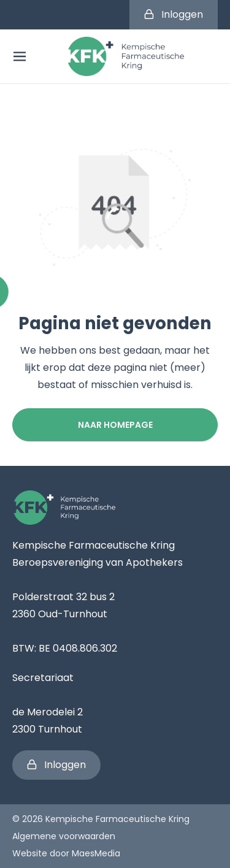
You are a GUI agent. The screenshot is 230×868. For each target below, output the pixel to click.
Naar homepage (115, 425)
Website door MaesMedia (66, 853)
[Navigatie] (20, 56)
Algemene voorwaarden (64, 836)
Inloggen (174, 14)
